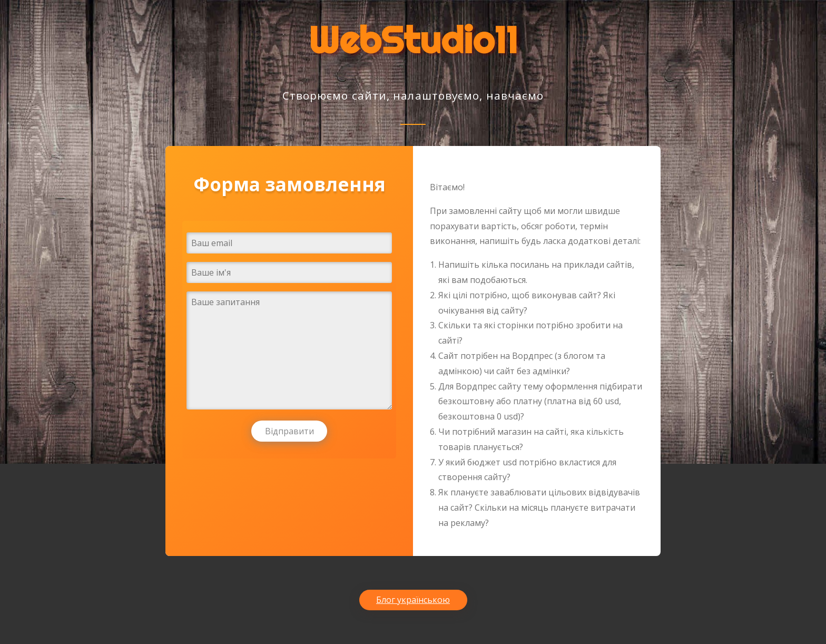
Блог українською (413, 600)
